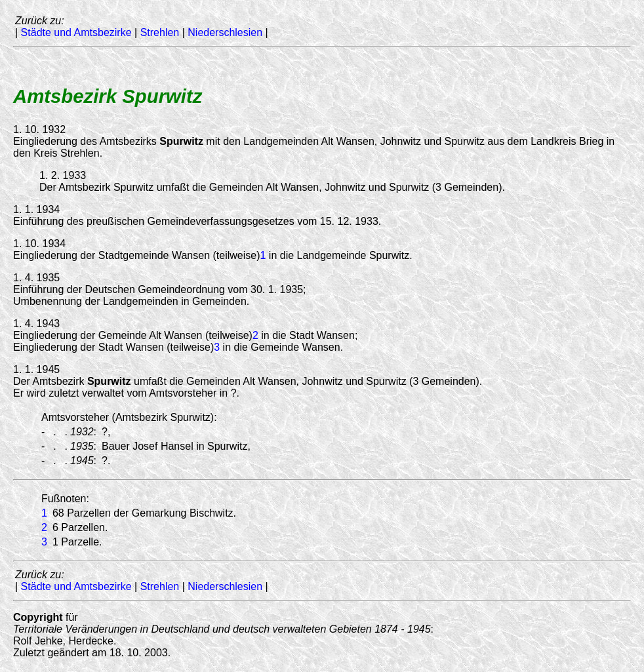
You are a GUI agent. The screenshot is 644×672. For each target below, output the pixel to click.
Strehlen (160, 32)
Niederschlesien (225, 32)
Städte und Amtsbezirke (76, 32)
